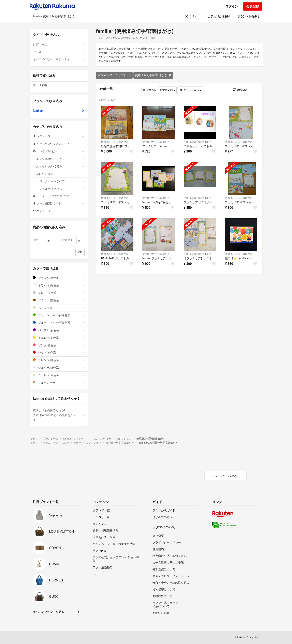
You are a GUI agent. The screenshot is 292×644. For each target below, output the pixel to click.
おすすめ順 (167, 90)
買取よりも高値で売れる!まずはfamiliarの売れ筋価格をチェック (59, 415)
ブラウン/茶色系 (59, 300)
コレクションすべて (62, 181)
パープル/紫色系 (59, 330)
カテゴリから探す (219, 16)
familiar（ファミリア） (114, 75)
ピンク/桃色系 (59, 345)
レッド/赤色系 (59, 352)
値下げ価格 (59, 85)
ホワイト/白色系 (59, 285)
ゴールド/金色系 (59, 375)
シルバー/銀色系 (59, 367)
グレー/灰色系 (59, 293)
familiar (59, 111)
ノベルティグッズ (62, 189)
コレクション (60, 174)
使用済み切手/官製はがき (153, 75)
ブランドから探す (249, 16)
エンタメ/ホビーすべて (60, 159)
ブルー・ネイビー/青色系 (59, 323)
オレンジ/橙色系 (59, 360)
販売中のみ (148, 90)
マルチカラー (59, 383)
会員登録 (253, 6)
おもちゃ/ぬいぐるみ (60, 166)
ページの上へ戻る (225, 476)
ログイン (232, 6)
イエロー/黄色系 (59, 338)
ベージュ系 (59, 308)
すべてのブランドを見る (48, 612)
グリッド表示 (191, 90)
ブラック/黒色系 (59, 278)
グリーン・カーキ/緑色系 (59, 315)
